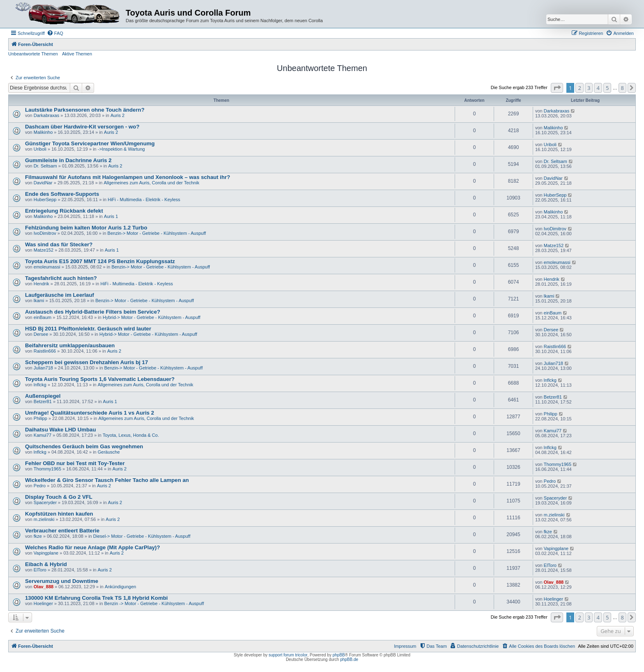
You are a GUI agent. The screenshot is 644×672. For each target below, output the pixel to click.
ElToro (40, 570)
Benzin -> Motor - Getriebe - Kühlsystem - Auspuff (154, 603)
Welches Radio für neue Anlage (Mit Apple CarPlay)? (93, 547)
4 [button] (598, 88)
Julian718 (43, 368)
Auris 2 (117, 115)
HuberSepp (45, 200)
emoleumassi (47, 267)
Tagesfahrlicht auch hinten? (61, 278)
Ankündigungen (120, 587)
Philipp (40, 418)
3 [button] (589, 88)
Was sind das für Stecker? (59, 244)
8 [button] (622, 88)
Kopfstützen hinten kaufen (59, 514)
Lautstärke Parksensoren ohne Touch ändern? (85, 110)
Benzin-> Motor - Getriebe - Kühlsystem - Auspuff (157, 233)
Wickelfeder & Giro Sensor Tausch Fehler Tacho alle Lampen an (107, 480)
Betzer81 (43, 401)
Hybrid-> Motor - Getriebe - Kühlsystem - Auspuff (152, 317)
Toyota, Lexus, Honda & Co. (131, 435)
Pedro (40, 486)
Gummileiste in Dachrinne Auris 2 (68, 160)
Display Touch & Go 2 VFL (59, 497)
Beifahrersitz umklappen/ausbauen (70, 345)
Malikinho (43, 132)
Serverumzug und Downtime (62, 581)
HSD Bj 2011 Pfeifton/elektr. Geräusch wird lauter (88, 329)
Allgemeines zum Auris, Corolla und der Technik (151, 183)
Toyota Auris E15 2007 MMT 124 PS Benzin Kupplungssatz (100, 261)
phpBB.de (349, 659)
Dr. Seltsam (45, 166)
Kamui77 (43, 435)
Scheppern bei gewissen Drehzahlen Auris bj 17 (86, 362)
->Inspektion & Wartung (121, 149)
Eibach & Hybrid (46, 564)
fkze (38, 536)
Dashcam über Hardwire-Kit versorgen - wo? (82, 127)
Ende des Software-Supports (62, 194)
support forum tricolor (288, 655)
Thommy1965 (47, 469)
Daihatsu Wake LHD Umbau (60, 430)
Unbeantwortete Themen (33, 54)
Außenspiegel (43, 396)
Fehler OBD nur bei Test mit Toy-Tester (75, 463)
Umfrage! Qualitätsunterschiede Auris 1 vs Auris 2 (90, 413)
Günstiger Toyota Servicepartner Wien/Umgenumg (90, 143)
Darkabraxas (46, 115)
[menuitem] (55, 33)
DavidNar (43, 183)
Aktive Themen (77, 54)
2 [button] (579, 88)
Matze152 (44, 250)
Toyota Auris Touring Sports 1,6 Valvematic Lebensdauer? (100, 379)
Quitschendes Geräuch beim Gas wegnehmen (84, 446)
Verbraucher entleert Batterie (62, 531)
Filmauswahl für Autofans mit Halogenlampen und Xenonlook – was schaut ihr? (128, 177)
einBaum (43, 317)
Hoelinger (43, 603)
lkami (39, 300)
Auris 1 (111, 216)
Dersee (41, 334)
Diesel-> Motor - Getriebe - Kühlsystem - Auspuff (142, 536)
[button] (557, 88)
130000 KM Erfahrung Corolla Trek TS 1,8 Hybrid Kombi (96, 598)
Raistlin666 (45, 351)
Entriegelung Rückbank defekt (64, 211)
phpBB (339, 655)
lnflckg (40, 385)
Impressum (405, 646)
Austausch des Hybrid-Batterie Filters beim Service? (93, 312)
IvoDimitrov (45, 233)
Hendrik (41, 284)
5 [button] (607, 88)
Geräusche (109, 452)
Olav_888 (44, 587)
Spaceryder (45, 502)
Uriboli (40, 149)
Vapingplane (46, 553)
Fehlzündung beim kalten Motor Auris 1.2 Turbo (86, 228)
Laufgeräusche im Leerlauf (60, 295)
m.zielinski (44, 519)
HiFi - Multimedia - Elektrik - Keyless (144, 200)
